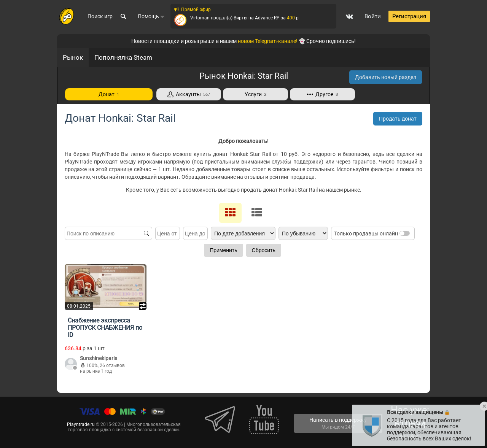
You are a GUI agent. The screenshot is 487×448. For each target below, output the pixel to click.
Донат (109, 94)
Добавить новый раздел (386, 77)
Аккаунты (189, 94)
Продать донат (398, 119)
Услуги (255, 94)
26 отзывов (112, 365)
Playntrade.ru (81, 424)
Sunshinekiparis (99, 358)
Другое (322, 94)
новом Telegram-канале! (268, 41)
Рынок (73, 57)
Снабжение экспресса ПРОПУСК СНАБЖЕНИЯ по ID (105, 328)
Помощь (151, 16)
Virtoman (200, 18)
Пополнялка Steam (123, 57)
